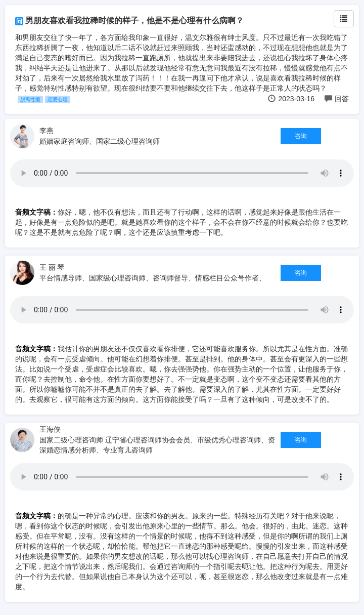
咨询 (301, 136)
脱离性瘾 (30, 99)
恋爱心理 (58, 99)
